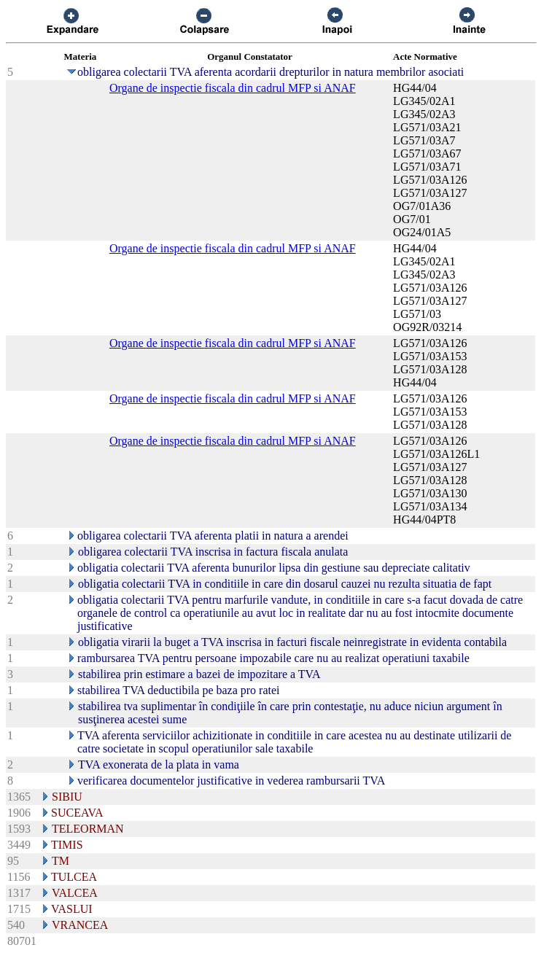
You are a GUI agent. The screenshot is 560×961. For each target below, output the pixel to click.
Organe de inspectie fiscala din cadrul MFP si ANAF (233, 88)
